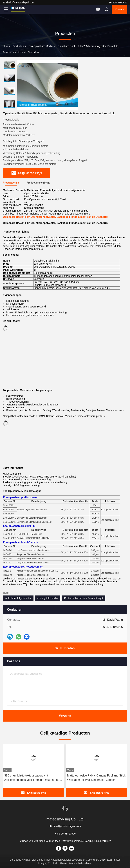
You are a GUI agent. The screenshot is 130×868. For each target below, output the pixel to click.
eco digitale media (48, 598)
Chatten (119, 9)
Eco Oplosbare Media (41, 46)
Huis (5, 46)
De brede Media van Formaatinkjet (84, 598)
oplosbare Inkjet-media (18, 598)
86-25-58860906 (116, 3)
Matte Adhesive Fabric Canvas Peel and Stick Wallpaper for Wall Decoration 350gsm (96, 778)
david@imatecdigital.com (19, 3)
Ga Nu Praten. (65, 648)
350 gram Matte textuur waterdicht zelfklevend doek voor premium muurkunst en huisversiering (33, 778)
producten (18, 46)
